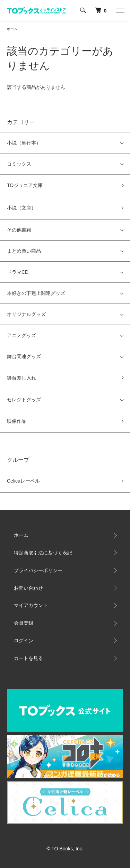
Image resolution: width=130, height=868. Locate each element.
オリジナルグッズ (26, 314)
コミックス (19, 164)
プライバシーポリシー (38, 570)
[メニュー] (120, 10)
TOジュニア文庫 (25, 185)
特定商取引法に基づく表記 (43, 553)
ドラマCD (18, 272)
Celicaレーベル (23, 481)
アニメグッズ (21, 335)
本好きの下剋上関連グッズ (36, 293)
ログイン (24, 641)
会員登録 (24, 623)
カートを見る (28, 658)
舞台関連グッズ (24, 356)
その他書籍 (19, 230)
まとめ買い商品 (24, 251)
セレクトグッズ (24, 400)
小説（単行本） (24, 143)
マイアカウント (31, 605)
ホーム (12, 29)
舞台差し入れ (21, 378)
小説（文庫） (21, 208)
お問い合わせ (28, 588)
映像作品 (17, 421)
